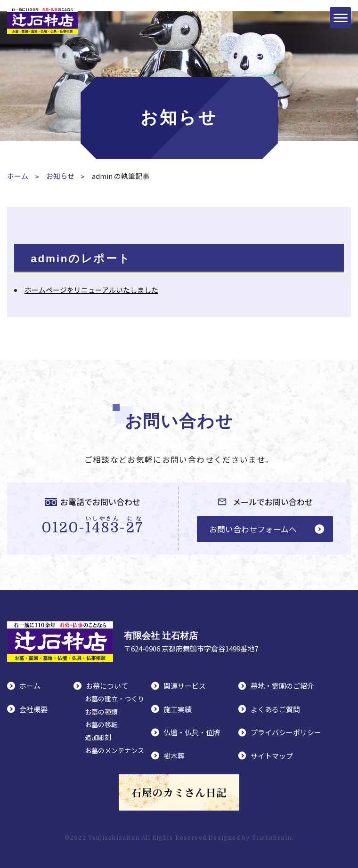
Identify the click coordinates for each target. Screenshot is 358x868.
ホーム (18, 176)
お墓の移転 (101, 724)
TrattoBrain (272, 838)
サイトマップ (272, 756)
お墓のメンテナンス (114, 750)
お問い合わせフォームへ (253, 529)
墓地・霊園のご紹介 (282, 686)
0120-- (93, 525)
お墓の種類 (101, 712)
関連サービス (185, 686)
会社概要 (33, 709)
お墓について (107, 686)
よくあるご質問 (275, 709)
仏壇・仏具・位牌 (192, 732)
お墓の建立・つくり (114, 699)
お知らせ (60, 176)
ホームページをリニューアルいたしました (91, 290)
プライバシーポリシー (286, 732)
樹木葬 (174, 756)
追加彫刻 (98, 737)
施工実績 (178, 709)
